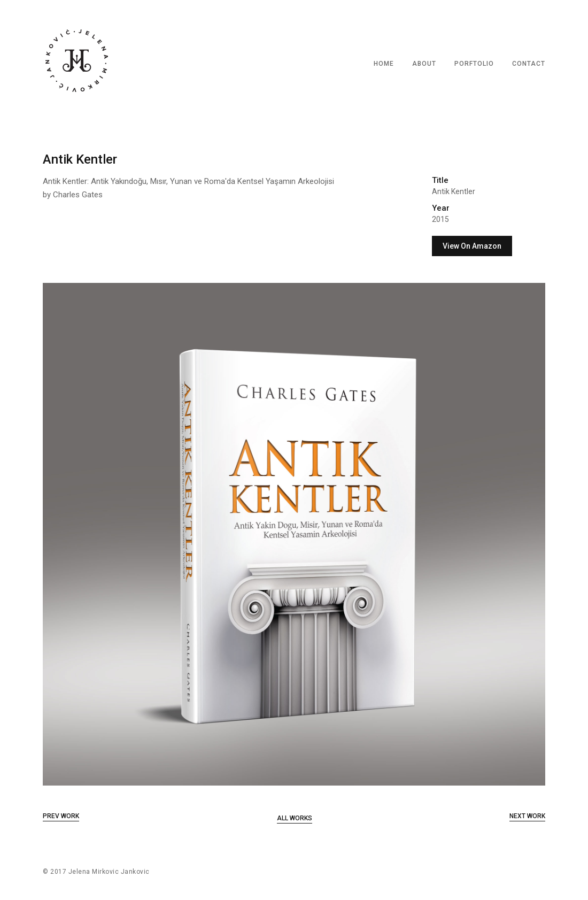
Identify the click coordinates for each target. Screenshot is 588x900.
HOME (384, 64)
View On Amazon (472, 246)
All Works (295, 818)
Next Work (527, 816)
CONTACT (529, 64)
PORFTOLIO (474, 64)
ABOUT (424, 64)
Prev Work (61, 816)
